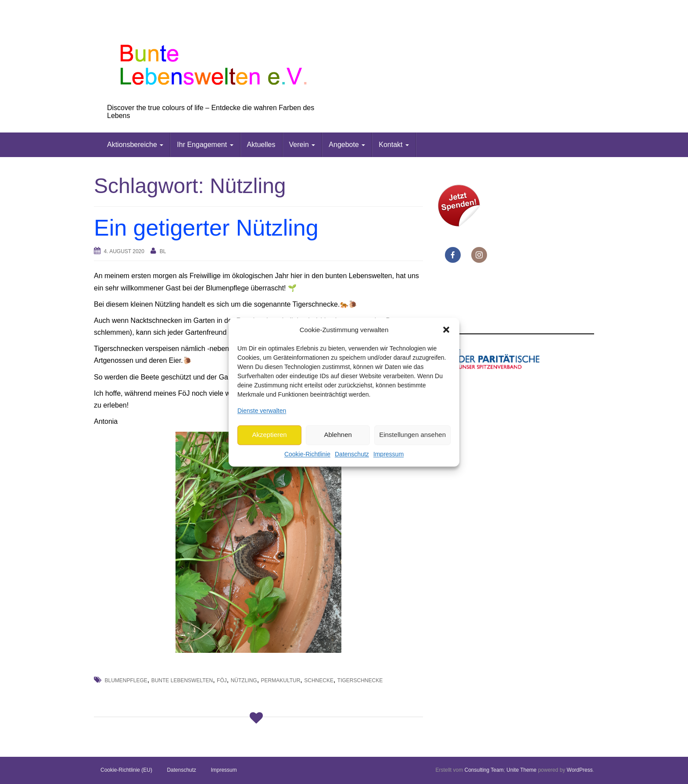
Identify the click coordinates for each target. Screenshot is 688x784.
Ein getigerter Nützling (206, 228)
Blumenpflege (126, 680)
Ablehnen (338, 435)
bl (163, 251)
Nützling (244, 680)
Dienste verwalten (262, 411)
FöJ (222, 680)
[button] (446, 330)
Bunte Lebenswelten (182, 680)
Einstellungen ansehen (412, 435)
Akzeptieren (269, 435)
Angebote (347, 145)
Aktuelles (261, 145)
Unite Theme (521, 770)
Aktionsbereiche (135, 145)
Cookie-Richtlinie (307, 454)
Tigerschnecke (360, 680)
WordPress (580, 770)
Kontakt (394, 145)
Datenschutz (352, 454)
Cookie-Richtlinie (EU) (126, 770)
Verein (302, 145)
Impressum (389, 454)
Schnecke (319, 680)
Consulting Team (484, 770)
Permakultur (281, 680)
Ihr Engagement (205, 145)
